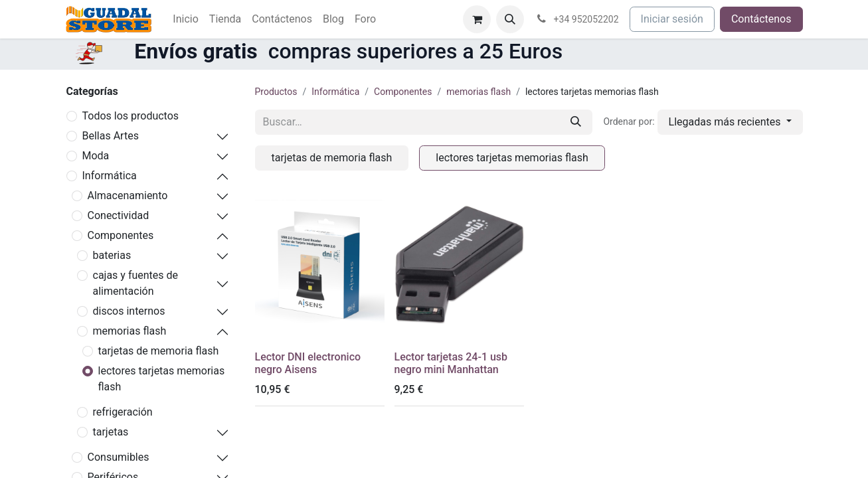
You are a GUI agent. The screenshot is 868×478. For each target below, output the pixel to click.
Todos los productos (131, 116)
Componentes (121, 235)
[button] (510, 19)
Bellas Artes (111, 136)
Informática (110, 176)
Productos (276, 92)
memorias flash (130, 331)
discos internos (129, 311)
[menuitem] (185, 19)
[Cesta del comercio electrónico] (477, 19)
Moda (96, 156)
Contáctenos (761, 19)
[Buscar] (576, 122)
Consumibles (119, 457)
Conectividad (119, 215)
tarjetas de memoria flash (159, 351)
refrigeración (123, 412)
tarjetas (111, 432)
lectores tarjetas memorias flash (162, 379)
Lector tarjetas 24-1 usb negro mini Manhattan (451, 363)
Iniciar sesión (672, 19)
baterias (112, 255)
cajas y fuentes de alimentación (136, 283)
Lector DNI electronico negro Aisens (308, 363)
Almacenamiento (128, 196)
